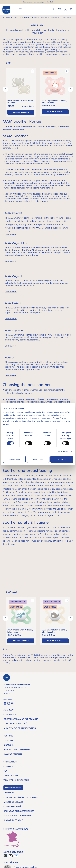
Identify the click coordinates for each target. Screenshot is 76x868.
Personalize (38, 459)
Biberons (8, 745)
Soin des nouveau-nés (16, 724)
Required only (14, 459)
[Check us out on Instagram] (9, 703)
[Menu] (20, 9)
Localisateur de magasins (18, 816)
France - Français (11, 846)
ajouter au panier (21, 112)
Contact (8, 767)
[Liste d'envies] (60, 9)
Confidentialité (12, 807)
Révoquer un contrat (13, 787)
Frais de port (11, 776)
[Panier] (71, 9)
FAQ (5, 771)
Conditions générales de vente (21, 797)
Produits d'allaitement (17, 750)
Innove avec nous (13, 820)
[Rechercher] (53, 9)
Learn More (11, 234)
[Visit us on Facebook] (5, 703)
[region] (38, 89)
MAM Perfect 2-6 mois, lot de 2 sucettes (21, 102)
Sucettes (8, 741)
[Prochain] (71, 89)
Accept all (62, 459)
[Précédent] (5, 89)
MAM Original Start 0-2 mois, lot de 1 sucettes (54, 102)
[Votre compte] (66, 9)
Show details (63, 451)
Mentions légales (13, 802)
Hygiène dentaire (13, 754)
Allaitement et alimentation (20, 728)
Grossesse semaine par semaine (21, 719)
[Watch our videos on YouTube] (12, 703)
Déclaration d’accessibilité (19, 811)
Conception (10, 715)
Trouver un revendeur (16, 780)
